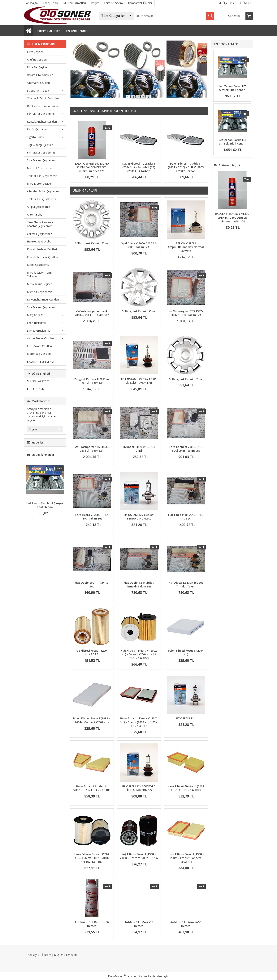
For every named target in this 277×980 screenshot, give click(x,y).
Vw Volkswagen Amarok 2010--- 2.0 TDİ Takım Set (92, 313)
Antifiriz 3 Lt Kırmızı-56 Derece (186, 924)
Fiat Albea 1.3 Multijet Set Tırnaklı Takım (186, 585)
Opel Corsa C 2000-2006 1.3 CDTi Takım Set (139, 245)
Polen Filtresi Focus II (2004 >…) (186, 652)
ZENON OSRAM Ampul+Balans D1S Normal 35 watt (186, 247)
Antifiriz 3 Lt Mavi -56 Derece (139, 924)
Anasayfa (33, 955)
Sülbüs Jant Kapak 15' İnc (186, 379)
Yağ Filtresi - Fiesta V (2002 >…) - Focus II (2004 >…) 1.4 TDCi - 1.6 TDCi (139, 654)
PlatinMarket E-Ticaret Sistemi (128, 976)
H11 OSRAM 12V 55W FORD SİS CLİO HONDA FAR (139, 381)
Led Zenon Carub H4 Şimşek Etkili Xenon (232, 142)
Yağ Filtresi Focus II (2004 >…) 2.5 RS (92, 652)
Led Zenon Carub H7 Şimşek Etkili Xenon (45, 505)
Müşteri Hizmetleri (65, 955)
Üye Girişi (227, 3)
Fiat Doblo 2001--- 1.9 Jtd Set (92, 585)
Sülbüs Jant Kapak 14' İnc (139, 311)
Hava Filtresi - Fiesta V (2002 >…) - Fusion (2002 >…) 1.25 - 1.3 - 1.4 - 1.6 (139, 722)
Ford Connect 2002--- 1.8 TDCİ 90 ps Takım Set (186, 449)
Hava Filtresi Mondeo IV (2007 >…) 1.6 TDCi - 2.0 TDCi (92, 788)
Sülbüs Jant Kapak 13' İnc (92, 243)
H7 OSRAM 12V (186, 718)
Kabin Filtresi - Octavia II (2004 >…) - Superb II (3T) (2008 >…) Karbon (139, 167)
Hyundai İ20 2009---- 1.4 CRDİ (139, 449)
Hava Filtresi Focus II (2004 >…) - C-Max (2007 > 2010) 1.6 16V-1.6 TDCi (92, 858)
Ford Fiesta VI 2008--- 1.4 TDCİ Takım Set (92, 517)
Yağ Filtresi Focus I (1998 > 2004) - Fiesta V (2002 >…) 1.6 (139, 856)
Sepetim (237, 16)
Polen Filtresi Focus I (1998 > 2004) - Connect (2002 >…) (92, 720)
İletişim (47, 955)
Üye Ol (245, 3)
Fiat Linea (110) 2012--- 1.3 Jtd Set (186, 517)
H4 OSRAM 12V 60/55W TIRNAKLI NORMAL (139, 517)
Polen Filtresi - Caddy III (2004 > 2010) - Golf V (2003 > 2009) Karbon (186, 167)
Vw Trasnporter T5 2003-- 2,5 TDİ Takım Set (92, 449)
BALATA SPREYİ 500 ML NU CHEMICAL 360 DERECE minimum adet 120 (92, 167)
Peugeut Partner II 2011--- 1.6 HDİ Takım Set (92, 381)
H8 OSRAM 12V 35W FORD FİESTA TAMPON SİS (139, 788)
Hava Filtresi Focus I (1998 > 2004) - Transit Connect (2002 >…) (186, 858)
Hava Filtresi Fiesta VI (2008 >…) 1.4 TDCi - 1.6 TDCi (186, 788)
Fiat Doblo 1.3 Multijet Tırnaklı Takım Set (139, 585)
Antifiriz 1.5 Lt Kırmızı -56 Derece (92, 924)
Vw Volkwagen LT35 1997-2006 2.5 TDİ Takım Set (186, 313)
